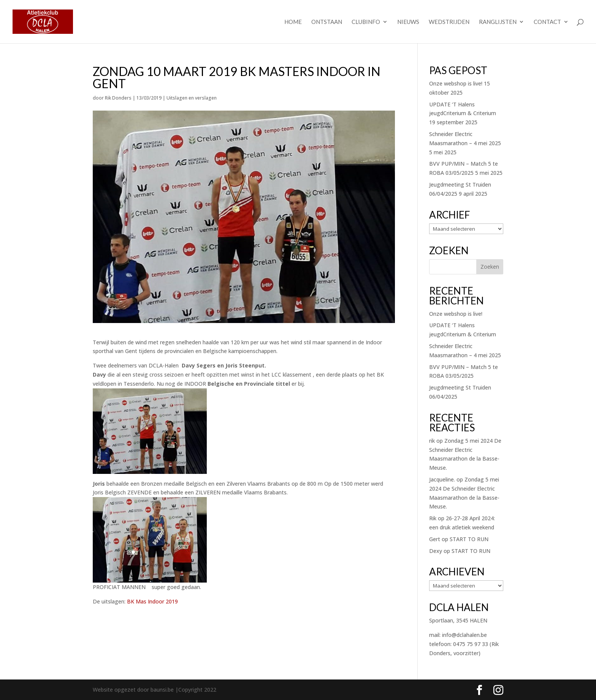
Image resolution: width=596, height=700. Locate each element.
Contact (547, 22)
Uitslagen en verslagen (192, 98)
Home (293, 22)
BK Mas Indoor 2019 (152, 601)
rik (432, 441)
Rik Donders (118, 98)
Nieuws (408, 22)
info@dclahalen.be (464, 635)
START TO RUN (469, 539)
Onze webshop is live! (456, 83)
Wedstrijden (449, 22)
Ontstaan (327, 22)
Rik (433, 518)
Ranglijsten (498, 22)
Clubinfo (366, 22)
